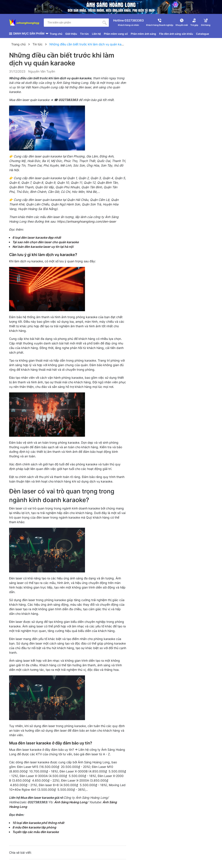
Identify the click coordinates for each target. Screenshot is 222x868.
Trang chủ (56, 34)
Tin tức (84, 34)
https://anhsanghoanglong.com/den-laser (87, 221)
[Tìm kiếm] (105, 23)
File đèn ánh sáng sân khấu (176, 34)
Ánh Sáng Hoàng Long (71, 802)
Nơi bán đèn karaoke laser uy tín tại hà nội (43, 247)
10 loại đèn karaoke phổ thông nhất (38, 823)
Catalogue (202, 34)
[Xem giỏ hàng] (206, 23)
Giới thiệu (71, 34)
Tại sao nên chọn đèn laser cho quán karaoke (46, 242)
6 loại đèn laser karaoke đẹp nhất (37, 237)
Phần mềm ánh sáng (143, 34)
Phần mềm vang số (116, 34)
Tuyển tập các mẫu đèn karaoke (36, 832)
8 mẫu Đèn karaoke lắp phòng (34, 827)
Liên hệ (96, 34)
